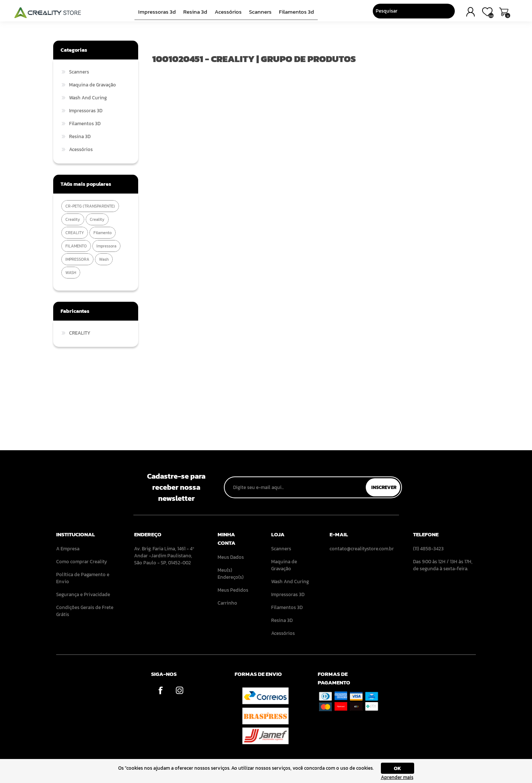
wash (104, 259)
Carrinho (459, 14)
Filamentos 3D (294, 13)
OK (398, 768)
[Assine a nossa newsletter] (296, 487)
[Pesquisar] (361, 13)
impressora (106, 246)
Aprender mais (397, 777)
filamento (103, 233)
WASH (71, 273)
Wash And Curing (88, 98)
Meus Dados (231, 557)
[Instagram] (179, 690)
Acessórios (228, 13)
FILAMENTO (76, 246)
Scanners (259, 13)
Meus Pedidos (233, 590)
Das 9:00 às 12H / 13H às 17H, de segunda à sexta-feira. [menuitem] (443, 565)
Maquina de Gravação (93, 85)
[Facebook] (161, 690)
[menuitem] (85, 549)
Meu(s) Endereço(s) (231, 574)
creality (73, 219)
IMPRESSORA (77, 259)
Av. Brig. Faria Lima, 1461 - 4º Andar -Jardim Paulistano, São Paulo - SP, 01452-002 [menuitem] (164, 556)
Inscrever (384, 487)
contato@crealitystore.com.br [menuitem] (361, 549)
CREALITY (75, 233)
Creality (97, 219)
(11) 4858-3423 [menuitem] (428, 549)
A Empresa (68, 549)
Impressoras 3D (160, 13)
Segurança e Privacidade (83, 594)
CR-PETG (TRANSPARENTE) (90, 206)
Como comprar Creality (82, 562)
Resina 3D (196, 13)
